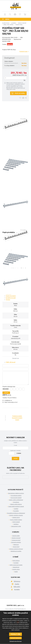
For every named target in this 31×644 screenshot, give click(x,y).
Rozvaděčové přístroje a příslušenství (16, 513)
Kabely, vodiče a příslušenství (16, 500)
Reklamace (16, 545)
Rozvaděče (16, 511)
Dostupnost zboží (16, 540)
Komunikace (16, 502)
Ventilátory (16, 524)
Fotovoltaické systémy (16, 496)
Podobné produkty (17, 416)
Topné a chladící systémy (16, 520)
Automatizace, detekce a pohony (16, 493)
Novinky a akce (16, 569)
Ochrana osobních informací (16, 549)
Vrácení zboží (16, 547)
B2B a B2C (17, 587)
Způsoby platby (16, 536)
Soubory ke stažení (11, 296)
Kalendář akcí (16, 567)
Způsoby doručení (16, 538)
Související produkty (17, 418)
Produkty (14, 23)
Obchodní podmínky (16, 542)
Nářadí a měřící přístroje (16, 504)
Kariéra (16, 572)
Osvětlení (16, 509)
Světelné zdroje (16, 517)
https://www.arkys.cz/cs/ (11, 402)
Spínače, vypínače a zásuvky (16, 515)
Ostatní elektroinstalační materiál (16, 506)
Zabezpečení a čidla (16, 526)
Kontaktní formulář (11, 298)
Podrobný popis (23, 51)
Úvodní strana (6, 23)
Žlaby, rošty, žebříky (8, 25)
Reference (17, 581)
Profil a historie (16, 561)
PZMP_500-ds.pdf (11, 362)
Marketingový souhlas (16, 551)
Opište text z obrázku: (16, 451)
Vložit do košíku (20, 93)
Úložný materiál (22, 23)
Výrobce (8, 300)
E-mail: (16, 445)
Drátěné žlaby (19, 25)
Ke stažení (16, 563)
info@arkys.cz (8, 400)
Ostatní (17, 420)
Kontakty (17, 589)
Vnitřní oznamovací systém (16, 565)
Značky (17, 584)
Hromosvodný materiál (16, 498)
